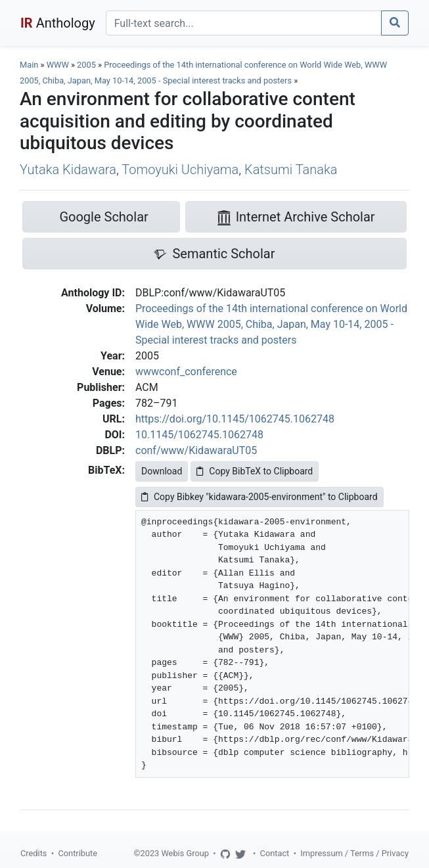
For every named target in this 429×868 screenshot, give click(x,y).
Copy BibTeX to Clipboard (255, 471)
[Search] (244, 23)
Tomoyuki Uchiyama (180, 170)
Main (29, 65)
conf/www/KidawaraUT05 (196, 450)
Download (162, 471)
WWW (58, 65)
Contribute (78, 853)
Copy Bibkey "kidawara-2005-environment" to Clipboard (260, 497)
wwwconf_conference (186, 372)
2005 (86, 65)
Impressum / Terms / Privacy (354, 853)
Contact (275, 853)
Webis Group (185, 853)
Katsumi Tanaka (291, 170)
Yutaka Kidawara (68, 170)
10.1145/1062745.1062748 (199, 435)
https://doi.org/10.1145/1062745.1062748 (235, 419)
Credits (34, 853)
